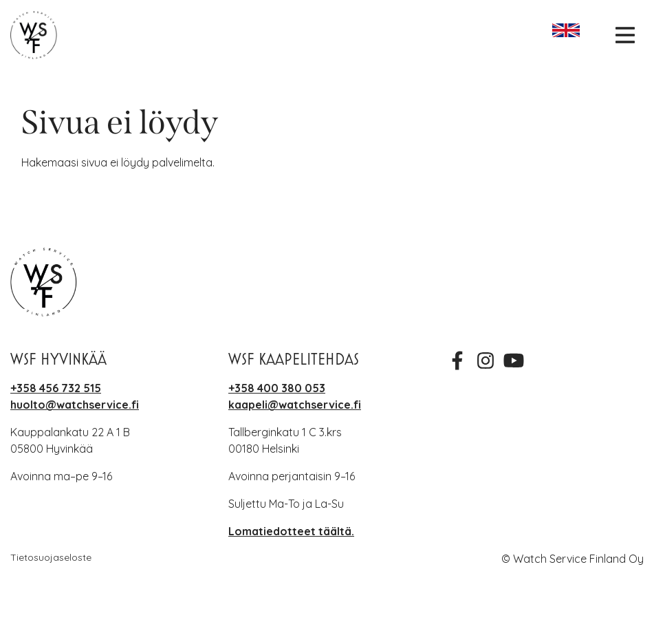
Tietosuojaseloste (51, 557)
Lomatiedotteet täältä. (291, 531)
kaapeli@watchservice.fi (295, 405)
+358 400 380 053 (277, 388)
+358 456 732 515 (56, 388)
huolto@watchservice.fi (75, 405)
